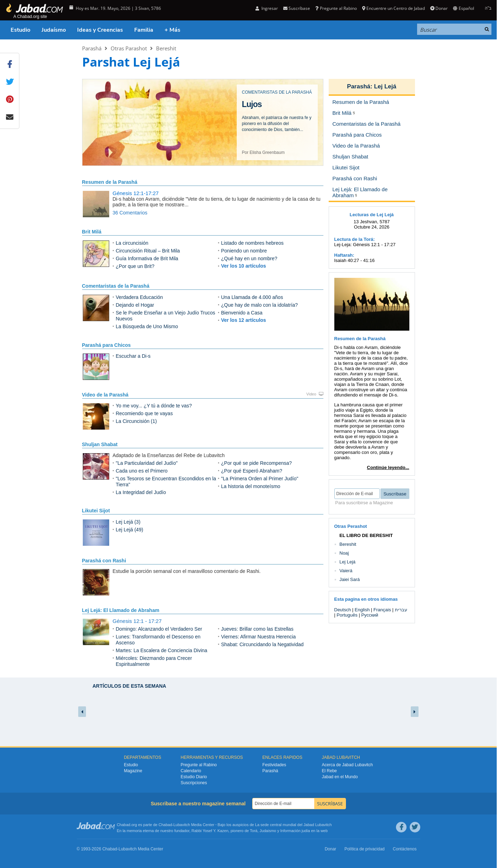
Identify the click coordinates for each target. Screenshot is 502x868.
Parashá (92, 48)
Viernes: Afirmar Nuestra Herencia (259, 637)
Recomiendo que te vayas (144, 413)
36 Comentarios (130, 213)
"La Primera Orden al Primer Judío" (260, 479)
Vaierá (346, 571)
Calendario (191, 771)
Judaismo (268, 831)
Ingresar (267, 8)
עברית (401, 610)
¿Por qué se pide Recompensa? (257, 463)
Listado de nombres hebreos (252, 243)
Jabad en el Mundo (340, 777)
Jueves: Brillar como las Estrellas (257, 629)
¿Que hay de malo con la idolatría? (260, 305)
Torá (253, 831)
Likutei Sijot (96, 511)
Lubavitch (182, 825)
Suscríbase (297, 8)
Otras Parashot (129, 48)
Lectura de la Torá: (355, 239)
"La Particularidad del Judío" (147, 463)
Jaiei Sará (350, 579)
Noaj (344, 553)
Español (463, 8)
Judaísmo (54, 30)
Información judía (296, 831)
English (362, 610)
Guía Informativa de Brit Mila (147, 258)
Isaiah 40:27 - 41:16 (355, 260)
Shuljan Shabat (100, 444)
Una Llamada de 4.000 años (252, 297)
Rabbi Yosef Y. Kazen (210, 831)
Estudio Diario (194, 777)
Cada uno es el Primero (142, 471)
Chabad (165, 825)
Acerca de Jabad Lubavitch (348, 765)
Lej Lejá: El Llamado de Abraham (121, 610)
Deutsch (343, 610)
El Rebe (330, 771)
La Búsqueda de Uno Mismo (147, 326)
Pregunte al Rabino (336, 8)
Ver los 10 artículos (244, 266)
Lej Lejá (385, 86)
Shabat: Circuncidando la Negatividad (262, 644)
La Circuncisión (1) (137, 421)
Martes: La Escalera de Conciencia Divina (162, 650)
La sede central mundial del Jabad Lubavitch (293, 825)
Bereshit (166, 48)
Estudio (20, 30)
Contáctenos (405, 849)
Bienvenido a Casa (242, 313)
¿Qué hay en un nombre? (249, 258)
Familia (144, 30)
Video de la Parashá (105, 395)
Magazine (133, 771)
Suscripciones (194, 783)
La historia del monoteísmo (251, 486)
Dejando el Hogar (135, 305)
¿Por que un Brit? (135, 266)
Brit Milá (92, 232)
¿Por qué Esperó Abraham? (252, 471)
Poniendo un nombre (244, 251)
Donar (439, 8)
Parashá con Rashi (104, 561)
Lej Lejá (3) (128, 522)
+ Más (172, 30)
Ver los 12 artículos (244, 320)
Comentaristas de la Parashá (116, 286)
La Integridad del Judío (141, 492)
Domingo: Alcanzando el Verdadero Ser (159, 629)
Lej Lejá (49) (130, 530)
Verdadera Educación (140, 297)
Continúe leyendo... (388, 467)
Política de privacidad (365, 849)
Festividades (274, 765)
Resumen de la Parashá (110, 182)
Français (382, 610)
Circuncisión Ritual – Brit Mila (148, 251)
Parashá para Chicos (107, 345)
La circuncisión (132, 243)
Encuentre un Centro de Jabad (393, 8)
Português (347, 615)
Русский (370, 615)
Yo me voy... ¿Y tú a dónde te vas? (154, 406)
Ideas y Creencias (100, 30)
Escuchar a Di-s (133, 356)
